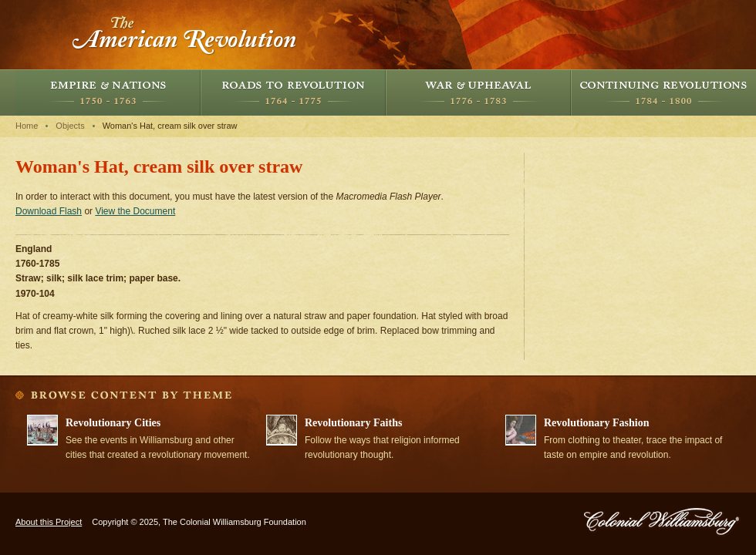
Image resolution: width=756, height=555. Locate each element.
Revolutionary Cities (113, 423)
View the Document (135, 211)
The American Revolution (185, 35)
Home (27, 126)
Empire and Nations (108, 92)
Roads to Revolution (293, 92)
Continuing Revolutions (663, 92)
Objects (70, 126)
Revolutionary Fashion (597, 423)
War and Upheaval (478, 92)
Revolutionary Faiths (353, 423)
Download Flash (49, 211)
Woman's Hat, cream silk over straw (170, 126)
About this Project (49, 522)
